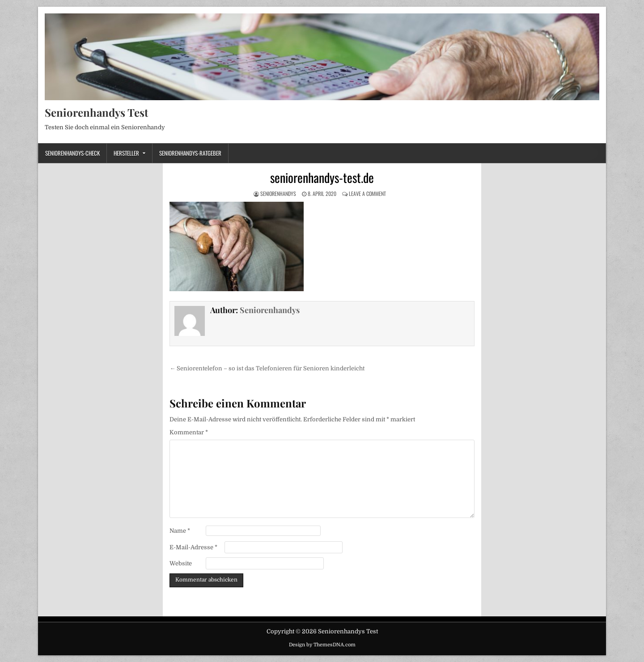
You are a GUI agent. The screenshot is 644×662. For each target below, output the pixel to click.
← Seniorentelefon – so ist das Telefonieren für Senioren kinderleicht (267, 368)
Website (181, 563)
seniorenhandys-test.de (322, 177)
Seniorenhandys (278, 193)
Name (180, 531)
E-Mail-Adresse (193, 547)
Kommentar (189, 432)
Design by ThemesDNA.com (322, 645)
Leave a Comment (367, 193)
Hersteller (126, 153)
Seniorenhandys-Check (72, 153)
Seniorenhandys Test (96, 112)
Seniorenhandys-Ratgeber (190, 153)
